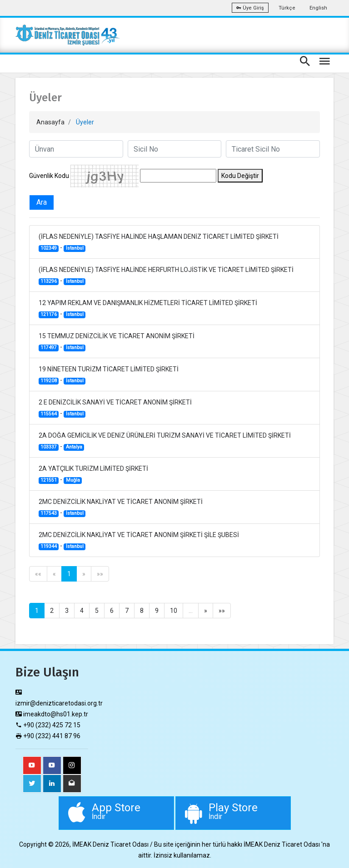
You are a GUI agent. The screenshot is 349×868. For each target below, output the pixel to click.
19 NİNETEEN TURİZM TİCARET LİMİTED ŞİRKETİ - (109, 375)
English (318, 8)
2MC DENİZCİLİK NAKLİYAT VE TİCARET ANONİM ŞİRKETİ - (121, 508)
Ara (42, 202)
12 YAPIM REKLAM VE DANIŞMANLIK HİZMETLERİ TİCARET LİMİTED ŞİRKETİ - (148, 309)
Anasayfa (50, 122)
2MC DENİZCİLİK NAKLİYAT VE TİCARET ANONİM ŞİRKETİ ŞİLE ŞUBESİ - (139, 541)
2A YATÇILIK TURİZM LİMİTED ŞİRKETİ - (93, 474)
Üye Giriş (250, 8)
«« (38, 574)
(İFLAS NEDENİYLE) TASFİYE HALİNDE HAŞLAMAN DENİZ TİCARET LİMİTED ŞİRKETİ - (159, 242)
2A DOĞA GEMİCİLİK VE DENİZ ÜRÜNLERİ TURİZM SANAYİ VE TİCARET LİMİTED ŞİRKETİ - (165, 441)
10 (174, 611)
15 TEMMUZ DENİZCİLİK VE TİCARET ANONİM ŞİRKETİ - (117, 342)
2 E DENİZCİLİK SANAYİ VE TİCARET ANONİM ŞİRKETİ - (115, 408)
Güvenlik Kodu (49, 176)
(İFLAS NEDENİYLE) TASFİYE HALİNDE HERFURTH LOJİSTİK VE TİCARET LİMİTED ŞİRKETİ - (166, 276)
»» (100, 574)
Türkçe (287, 8)
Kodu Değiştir (240, 176)
